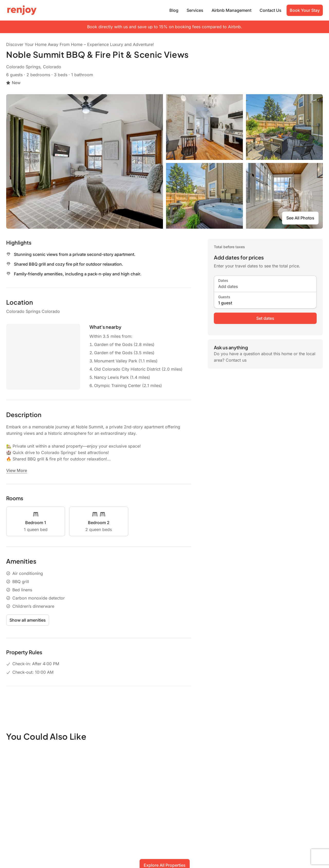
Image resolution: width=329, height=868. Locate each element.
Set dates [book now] (265, 318)
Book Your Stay (305, 10)
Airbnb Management (231, 10)
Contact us (236, 360)
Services (195, 10)
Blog (174, 10)
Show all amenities (28, 620)
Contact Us (271, 10)
